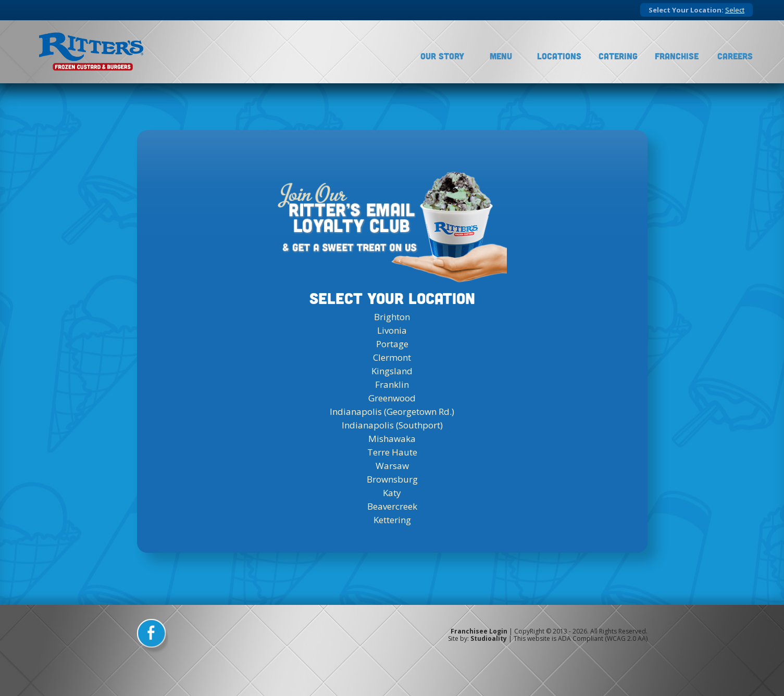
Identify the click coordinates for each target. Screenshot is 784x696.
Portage (392, 344)
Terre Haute (392, 452)
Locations (559, 56)
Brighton (392, 317)
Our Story (442, 56)
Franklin (392, 384)
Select (735, 10)
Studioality (489, 638)
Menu (501, 56)
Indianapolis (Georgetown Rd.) (392, 412)
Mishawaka (392, 439)
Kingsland (392, 371)
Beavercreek (392, 506)
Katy (392, 493)
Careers (735, 56)
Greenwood (392, 398)
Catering (618, 56)
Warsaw (392, 466)
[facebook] (153, 637)
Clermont (392, 357)
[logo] (91, 52)
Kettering (392, 520)
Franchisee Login (479, 631)
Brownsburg (392, 479)
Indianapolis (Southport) (392, 425)
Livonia (392, 330)
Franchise (677, 56)
